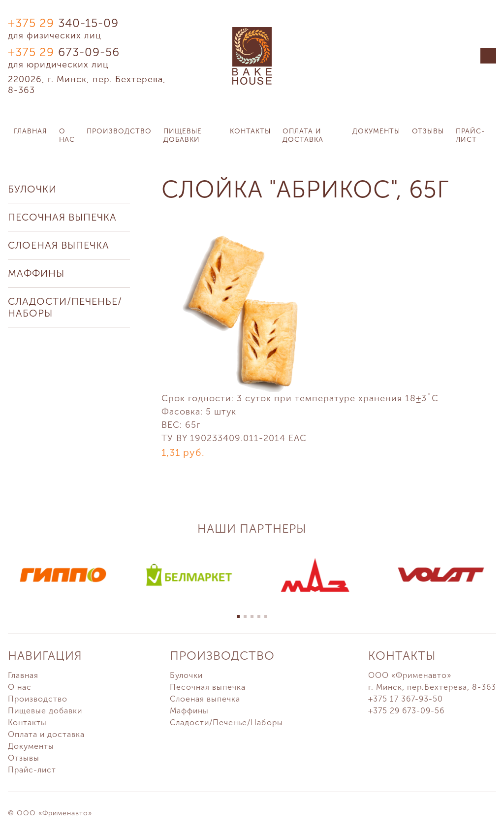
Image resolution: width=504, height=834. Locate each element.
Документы (376, 131)
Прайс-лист (470, 135)
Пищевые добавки (183, 135)
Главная (31, 131)
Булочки (32, 189)
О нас (67, 135)
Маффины (36, 273)
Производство (119, 131)
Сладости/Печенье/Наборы (65, 307)
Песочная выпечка (62, 217)
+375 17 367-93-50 (406, 699)
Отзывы (428, 131)
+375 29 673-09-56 (406, 711)
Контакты (250, 131)
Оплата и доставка (303, 135)
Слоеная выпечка (59, 245)
